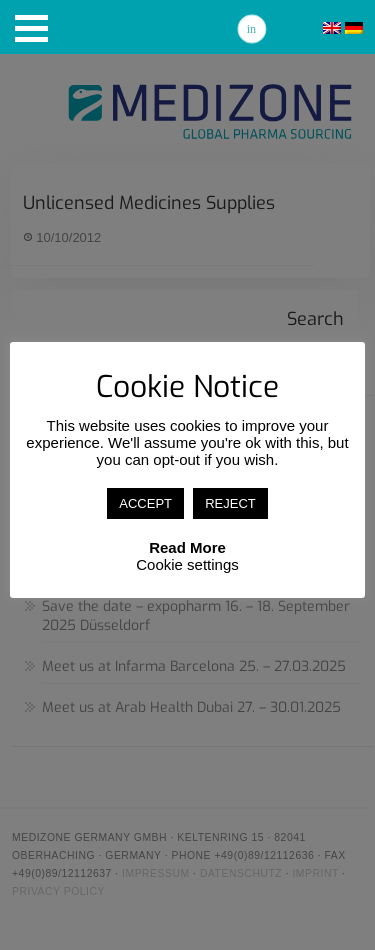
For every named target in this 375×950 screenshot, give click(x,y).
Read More (187, 547)
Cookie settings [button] (187, 564)
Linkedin (252, 29)
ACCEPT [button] (145, 503)
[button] (31, 28)
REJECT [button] (230, 503)
